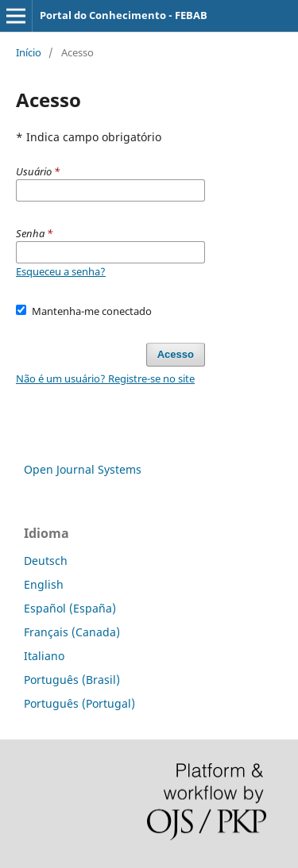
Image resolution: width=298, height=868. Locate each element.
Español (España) (70, 608)
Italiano (44, 656)
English (44, 584)
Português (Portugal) (79, 703)
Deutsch (46, 561)
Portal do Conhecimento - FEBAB (124, 15)
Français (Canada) (72, 632)
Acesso (176, 354)
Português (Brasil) (72, 680)
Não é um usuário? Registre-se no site (105, 378)
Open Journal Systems (83, 469)
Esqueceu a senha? (61, 271)
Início (29, 52)
